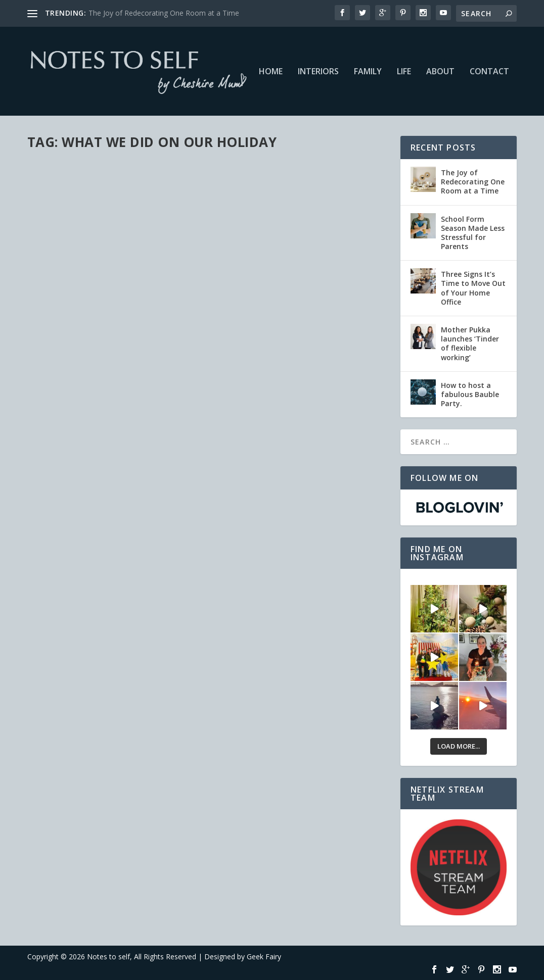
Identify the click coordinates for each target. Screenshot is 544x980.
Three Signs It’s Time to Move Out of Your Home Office (473, 288)
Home (271, 72)
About (440, 72)
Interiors (318, 72)
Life (404, 72)
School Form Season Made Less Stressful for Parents (473, 233)
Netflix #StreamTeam (145, 302)
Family (368, 72)
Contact (489, 72)
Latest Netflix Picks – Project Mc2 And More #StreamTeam (107, 281)
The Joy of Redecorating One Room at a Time (164, 13)
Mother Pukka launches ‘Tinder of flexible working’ (470, 344)
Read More (64, 377)
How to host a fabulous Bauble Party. (470, 394)
